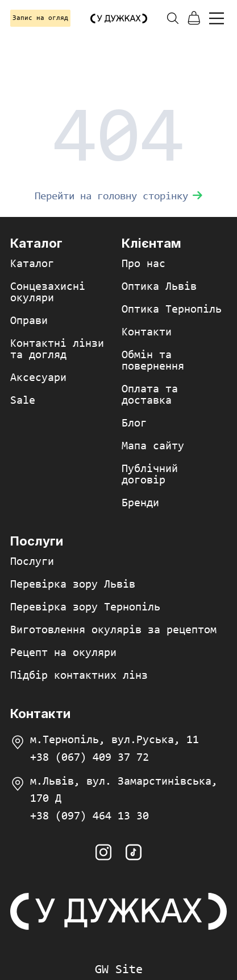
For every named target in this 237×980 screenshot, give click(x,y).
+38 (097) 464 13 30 (90, 817)
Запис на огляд (40, 18)
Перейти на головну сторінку (118, 197)
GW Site (119, 970)
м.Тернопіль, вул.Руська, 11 (115, 740)
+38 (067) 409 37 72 (90, 758)
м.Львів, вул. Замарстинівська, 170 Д (124, 790)
